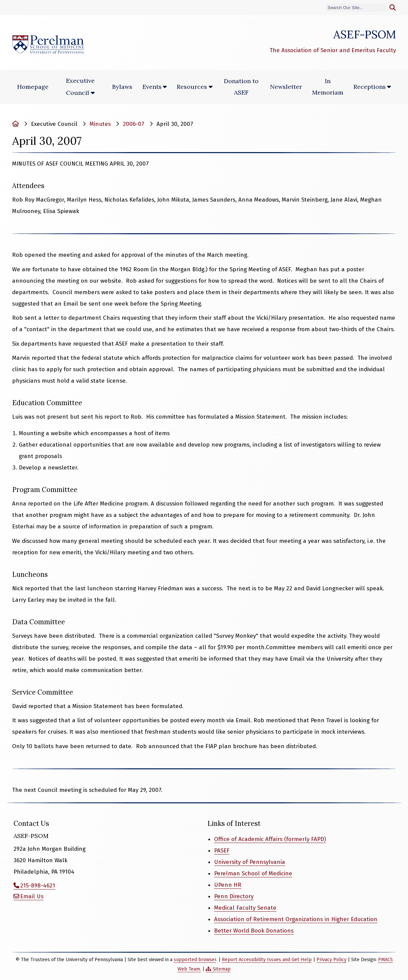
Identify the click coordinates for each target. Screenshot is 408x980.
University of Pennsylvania (250, 862)
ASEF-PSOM (365, 34)
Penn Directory (234, 896)
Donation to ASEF (241, 87)
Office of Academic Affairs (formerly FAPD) (270, 839)
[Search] (356, 8)
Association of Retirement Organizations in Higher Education (296, 919)
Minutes (100, 124)
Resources (192, 87)
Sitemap (222, 969)
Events (152, 87)
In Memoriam (328, 87)
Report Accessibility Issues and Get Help (267, 960)
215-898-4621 (38, 886)
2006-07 (134, 124)
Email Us (32, 896)
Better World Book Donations (254, 931)
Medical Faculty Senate (245, 908)
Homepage (33, 87)
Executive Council (80, 87)
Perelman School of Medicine (253, 873)
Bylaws (122, 87)
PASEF (222, 851)
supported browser (195, 960)
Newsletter (286, 87)
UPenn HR (228, 885)
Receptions (370, 87)
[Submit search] (393, 8)
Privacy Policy (331, 960)
